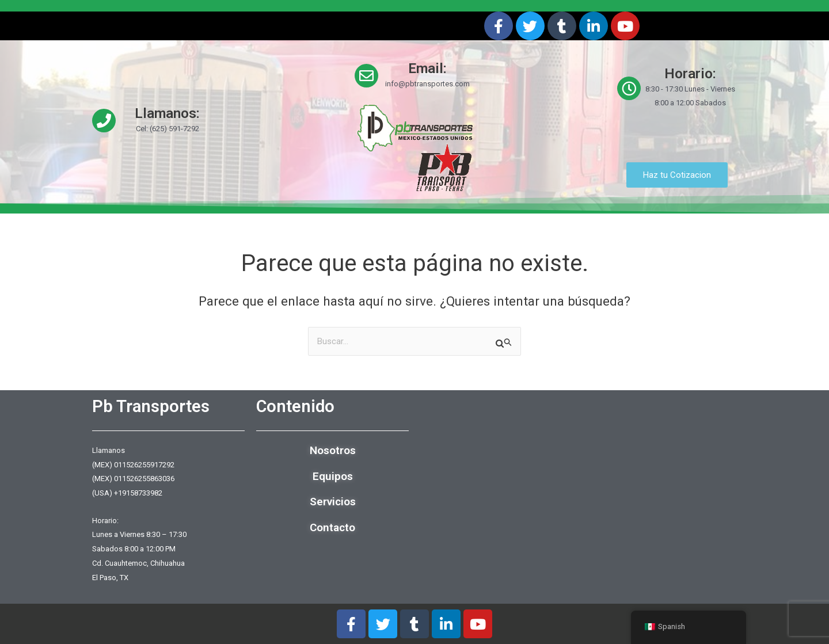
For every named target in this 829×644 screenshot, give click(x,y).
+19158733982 (138, 493)
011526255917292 (144, 465)
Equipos (333, 476)
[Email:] (366, 76)
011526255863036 (144, 479)
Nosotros (333, 450)
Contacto (332, 527)
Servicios (333, 502)
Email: (427, 68)
